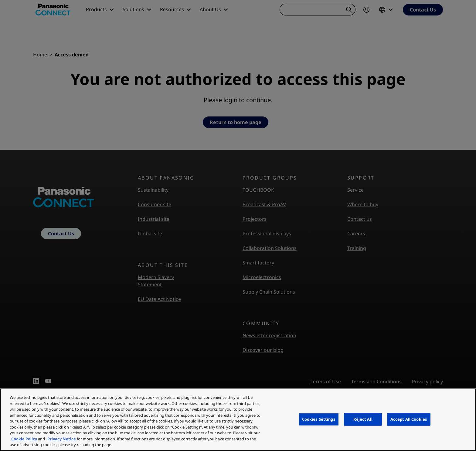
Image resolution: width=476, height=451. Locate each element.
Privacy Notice (62, 439)
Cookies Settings (319, 419)
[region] (238, 420)
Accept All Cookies (409, 419)
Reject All (363, 419)
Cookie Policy (24, 439)
